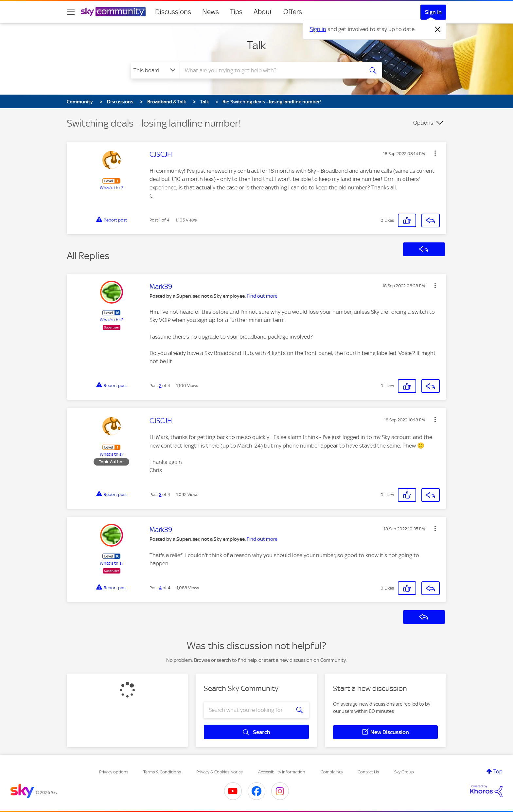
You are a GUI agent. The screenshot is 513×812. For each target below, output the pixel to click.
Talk (256, 45)
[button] (435, 153)
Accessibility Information (282, 772)
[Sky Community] (113, 12)
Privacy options (114, 772)
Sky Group (404, 772)
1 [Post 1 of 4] (160, 220)
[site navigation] (71, 12)
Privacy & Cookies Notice (220, 772)
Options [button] (423, 123)
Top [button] (498, 771)
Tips (236, 12)
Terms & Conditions (162, 772)
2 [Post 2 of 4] (160, 386)
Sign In (433, 12)
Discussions (173, 12)
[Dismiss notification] (438, 29)
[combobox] (271, 70)
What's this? (112, 188)
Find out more (262, 296)
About (263, 12)
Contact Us (368, 772)
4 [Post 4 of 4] (160, 588)
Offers (293, 12)
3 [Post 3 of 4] (160, 494)
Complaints (332, 772)
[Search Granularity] (155, 70)
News (211, 12)
